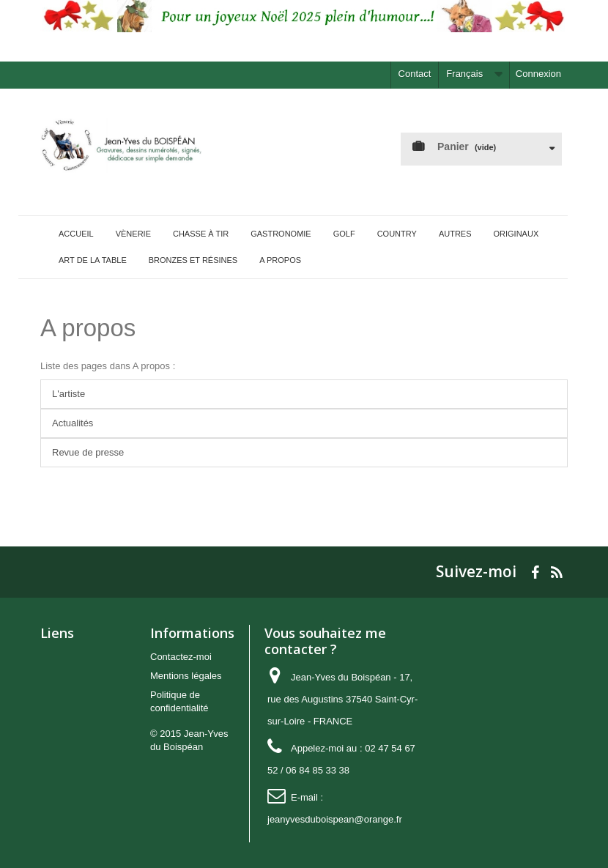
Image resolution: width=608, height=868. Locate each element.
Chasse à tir (201, 234)
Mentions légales (186, 676)
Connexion (538, 74)
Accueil (76, 234)
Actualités (73, 423)
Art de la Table (93, 260)
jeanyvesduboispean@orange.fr (335, 819)
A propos (88, 328)
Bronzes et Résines (193, 260)
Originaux (516, 234)
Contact (415, 74)
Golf (344, 234)
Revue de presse (88, 452)
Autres (455, 234)
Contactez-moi (181, 657)
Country (397, 234)
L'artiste (68, 394)
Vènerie (133, 234)
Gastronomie (281, 234)
